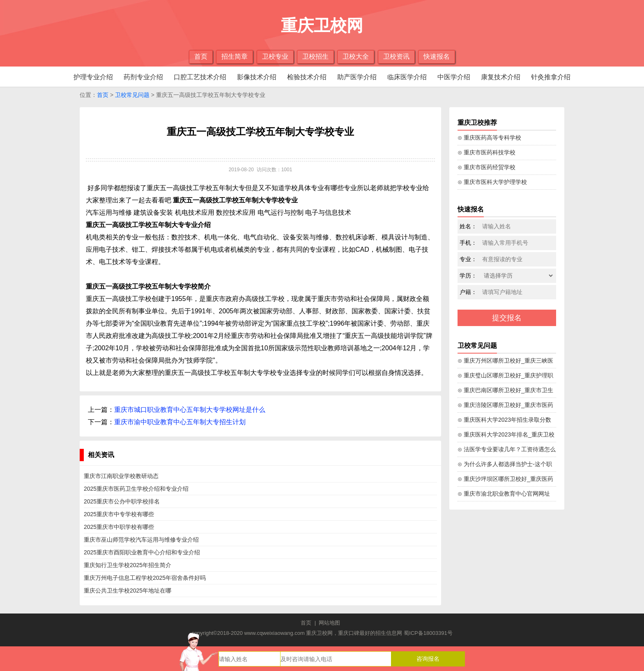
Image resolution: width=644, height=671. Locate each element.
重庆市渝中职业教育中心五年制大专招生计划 (180, 422)
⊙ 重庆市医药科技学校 (486, 152)
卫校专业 (275, 56)
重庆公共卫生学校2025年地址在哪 (128, 591)
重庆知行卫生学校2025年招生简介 (128, 565)
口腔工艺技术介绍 (200, 77)
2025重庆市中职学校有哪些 (119, 527)
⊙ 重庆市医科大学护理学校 (492, 182)
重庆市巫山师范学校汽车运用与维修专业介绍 (141, 540)
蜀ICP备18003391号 (428, 633)
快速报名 (437, 56)
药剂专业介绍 (143, 77)
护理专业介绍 (93, 77)
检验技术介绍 (307, 77)
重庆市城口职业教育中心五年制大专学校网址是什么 (190, 410)
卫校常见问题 (132, 95)
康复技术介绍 (501, 77)
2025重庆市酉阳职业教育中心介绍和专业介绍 (142, 552)
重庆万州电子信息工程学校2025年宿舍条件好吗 (145, 578)
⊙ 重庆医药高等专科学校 (489, 138)
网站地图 (329, 623)
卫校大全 (356, 56)
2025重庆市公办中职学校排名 (122, 501)
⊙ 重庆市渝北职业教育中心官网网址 (504, 494)
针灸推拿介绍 (551, 77)
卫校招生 (315, 56)
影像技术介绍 (257, 77)
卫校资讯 (396, 56)
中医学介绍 (454, 77)
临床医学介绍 (407, 77)
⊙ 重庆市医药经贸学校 (486, 167)
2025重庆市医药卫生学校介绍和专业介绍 (136, 489)
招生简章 (235, 56)
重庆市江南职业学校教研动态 (121, 476)
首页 (201, 56)
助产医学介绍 (357, 77)
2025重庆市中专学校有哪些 (119, 514)
